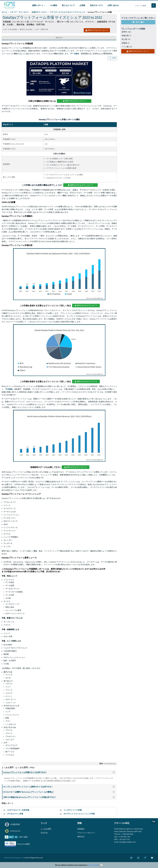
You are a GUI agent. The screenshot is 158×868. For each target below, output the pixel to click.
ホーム (4, 12)
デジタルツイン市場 (15, 814)
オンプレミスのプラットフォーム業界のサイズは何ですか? (60, 787)
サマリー (59, 38)
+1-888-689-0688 (127, 834)
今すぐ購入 (138, 22)
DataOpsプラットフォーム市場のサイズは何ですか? (60, 772)
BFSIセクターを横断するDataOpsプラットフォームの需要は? (60, 792)
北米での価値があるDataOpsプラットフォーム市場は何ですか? (60, 797)
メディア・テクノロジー (19, 12)
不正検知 (9, 389)
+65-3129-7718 (124, 839)
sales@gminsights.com (127, 842)
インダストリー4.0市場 (73, 810)
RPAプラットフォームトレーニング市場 (79, 814)
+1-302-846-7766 (124, 837)
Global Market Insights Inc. (13, 858)
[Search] (154, 5)
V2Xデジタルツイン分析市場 (18, 810)
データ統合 (75, 54)
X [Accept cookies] (102, 865)
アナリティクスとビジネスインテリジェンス (68, 12)
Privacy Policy (93, 865)
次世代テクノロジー (39, 12)
